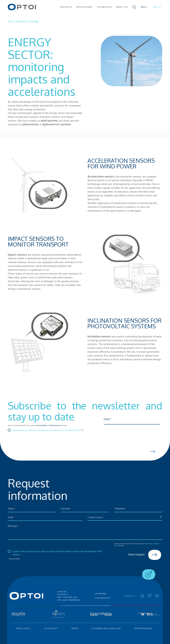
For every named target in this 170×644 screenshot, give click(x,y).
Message (14, 526)
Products (66, 7)
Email (108, 420)
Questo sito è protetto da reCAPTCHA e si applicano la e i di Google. (37, 425)
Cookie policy (51, 628)
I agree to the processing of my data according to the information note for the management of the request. (57, 553)
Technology (104, 7)
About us (122, 7)
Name (13, 509)
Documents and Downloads (106, 628)
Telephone (121, 509)
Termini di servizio (55, 425)
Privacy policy (23, 628)
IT (146, 7)
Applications (84, 7)
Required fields (14, 559)
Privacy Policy (42, 425)
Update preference (143, 628)
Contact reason (97, 518)
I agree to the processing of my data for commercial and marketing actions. (48, 430)
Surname (66, 509)
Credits (75, 628)
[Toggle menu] (157, 7)
